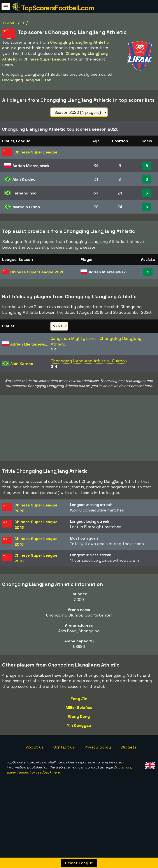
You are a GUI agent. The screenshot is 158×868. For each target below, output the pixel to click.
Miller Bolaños (79, 727)
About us (35, 766)
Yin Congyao (79, 744)
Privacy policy (98, 766)
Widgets (128, 766)
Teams (9, 23)
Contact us (64, 766)
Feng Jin (79, 718)
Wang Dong (79, 736)
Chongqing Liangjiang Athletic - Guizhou (89, 361)
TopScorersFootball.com (58, 8)
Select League (79, 863)
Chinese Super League (37, 272)
